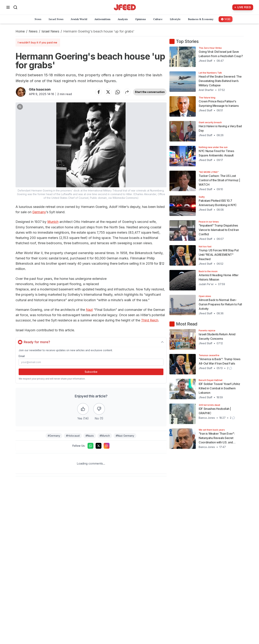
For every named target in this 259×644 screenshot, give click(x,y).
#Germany (54, 436)
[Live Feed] (243, 7)
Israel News (50, 31)
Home (20, 31)
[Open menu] (8, 7)
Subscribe (91, 372)
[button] (91, 151)
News (33, 31)
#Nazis (90, 436)
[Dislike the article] (99, 409)
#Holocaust (73, 436)
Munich (53, 222)
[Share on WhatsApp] (118, 92)
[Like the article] (83, 409)
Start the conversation (150, 92)
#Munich (105, 436)
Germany (39, 212)
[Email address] (91, 362)
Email (22, 356)
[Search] (15, 7)
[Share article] (127, 92)
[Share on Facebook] (99, 92)
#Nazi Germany (125, 436)
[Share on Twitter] (108, 92)
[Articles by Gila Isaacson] (21, 92)
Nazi (89, 310)
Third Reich (150, 320)
